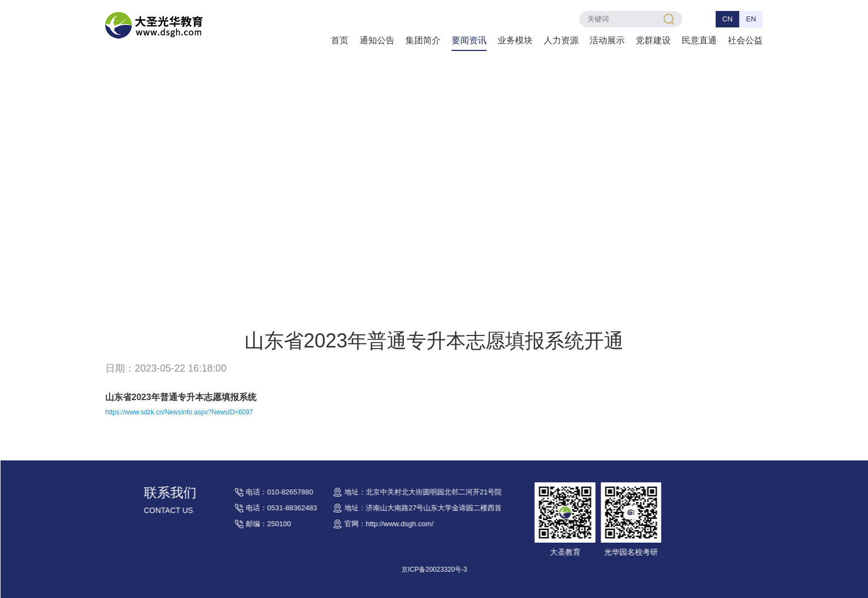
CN (727, 19)
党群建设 (653, 40)
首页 (340, 40)
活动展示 (607, 40)
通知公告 (377, 40)
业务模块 (515, 40)
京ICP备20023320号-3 (455, 569)
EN (751, 19)
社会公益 (745, 40)
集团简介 (423, 40)
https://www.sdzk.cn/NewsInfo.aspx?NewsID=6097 (179, 412)
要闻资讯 (469, 40)
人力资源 (561, 40)
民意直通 (699, 40)
